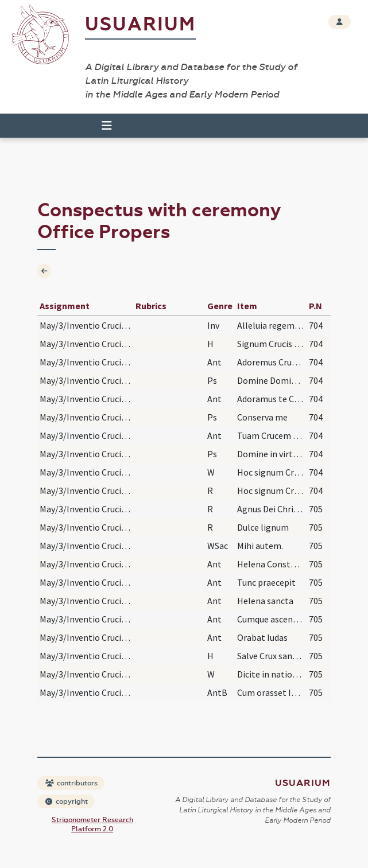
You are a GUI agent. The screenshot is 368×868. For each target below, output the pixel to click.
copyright (67, 801)
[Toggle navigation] (107, 126)
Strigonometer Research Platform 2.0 (92, 824)
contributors (71, 783)
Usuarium (140, 24)
